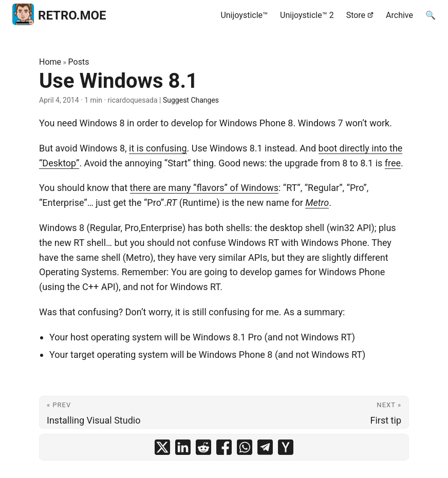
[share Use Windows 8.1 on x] (162, 447)
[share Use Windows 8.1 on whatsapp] (245, 447)
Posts (79, 62)
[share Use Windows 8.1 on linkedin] (183, 447)
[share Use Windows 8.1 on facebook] (224, 447)
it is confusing (158, 148)
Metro (317, 203)
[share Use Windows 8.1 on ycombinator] (286, 447)
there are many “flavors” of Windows (204, 188)
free (393, 163)
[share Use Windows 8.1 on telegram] (265, 447)
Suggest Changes (191, 100)
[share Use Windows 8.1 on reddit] (203, 447)
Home (50, 62)
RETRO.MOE (59, 14)
